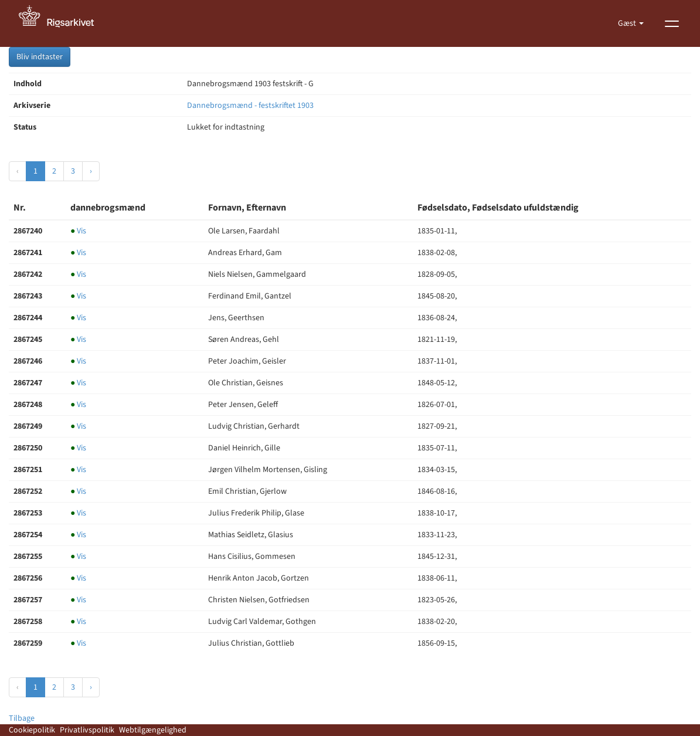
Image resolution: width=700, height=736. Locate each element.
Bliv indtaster (40, 57)
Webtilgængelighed (153, 730)
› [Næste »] (91, 171)
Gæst (628, 23)
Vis (78, 231)
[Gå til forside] (63, 23)
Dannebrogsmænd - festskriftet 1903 (250, 106)
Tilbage (22, 718)
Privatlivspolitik (87, 730)
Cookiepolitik (32, 730)
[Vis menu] (672, 23)
